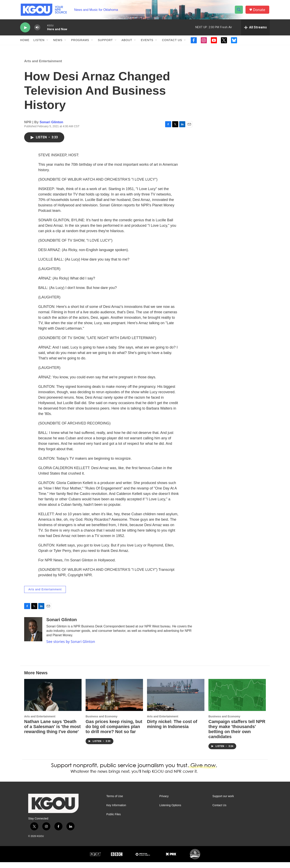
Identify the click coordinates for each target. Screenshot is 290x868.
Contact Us (172, 42)
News (58, 42)
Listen (39, 42)
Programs (80, 42)
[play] (25, 29)
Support (105, 42)
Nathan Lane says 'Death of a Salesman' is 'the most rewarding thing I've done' (52, 732)
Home (25, 42)
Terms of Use (115, 802)
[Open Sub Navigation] (48, 42)
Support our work (223, 802)
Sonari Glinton (51, 128)
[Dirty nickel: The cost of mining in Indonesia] (176, 701)
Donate (260, 11)
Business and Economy (101, 722)
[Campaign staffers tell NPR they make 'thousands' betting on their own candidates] (237, 701)
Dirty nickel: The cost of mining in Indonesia (172, 730)
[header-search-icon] (239, 11)
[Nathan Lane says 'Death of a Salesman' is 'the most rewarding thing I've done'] (53, 701)
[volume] (37, 29)
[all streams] (255, 29)
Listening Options (170, 811)
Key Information (116, 811)
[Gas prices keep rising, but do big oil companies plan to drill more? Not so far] (114, 701)
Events (147, 42)
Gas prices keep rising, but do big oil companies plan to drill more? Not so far (114, 732)
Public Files (114, 820)
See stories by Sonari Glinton (71, 647)
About (127, 42)
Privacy (164, 802)
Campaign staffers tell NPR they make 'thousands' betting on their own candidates (237, 735)
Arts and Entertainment (43, 67)
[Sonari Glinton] (33, 635)
